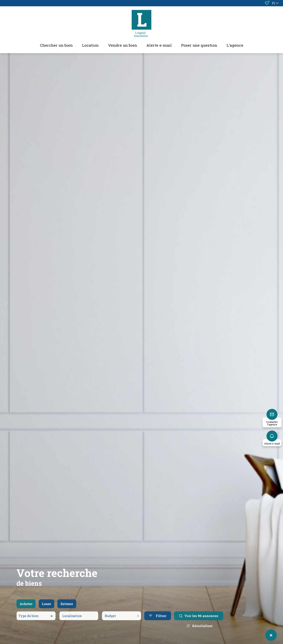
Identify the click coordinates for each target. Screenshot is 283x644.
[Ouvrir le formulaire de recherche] (158, 620)
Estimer (67, 608)
